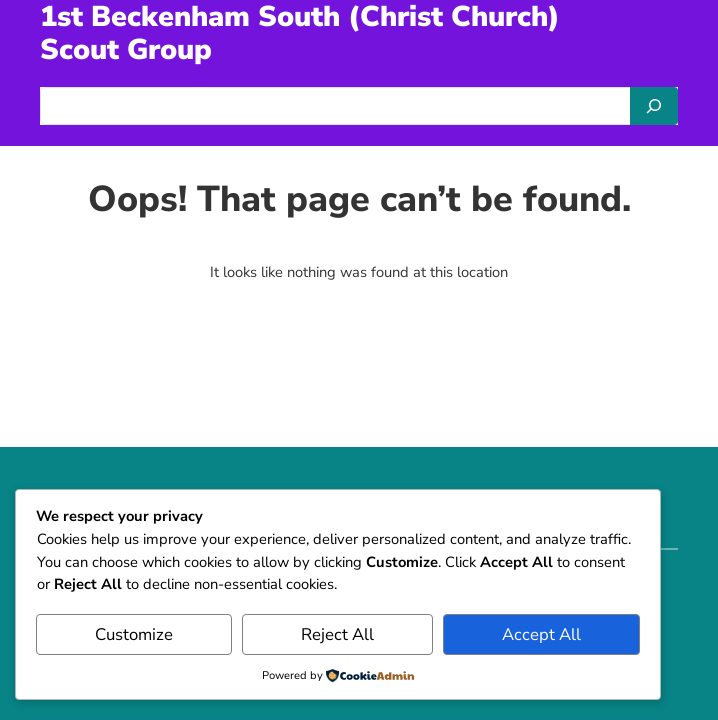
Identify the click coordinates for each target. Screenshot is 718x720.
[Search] (654, 106)
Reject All (337, 634)
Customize (134, 634)
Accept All (541, 634)
